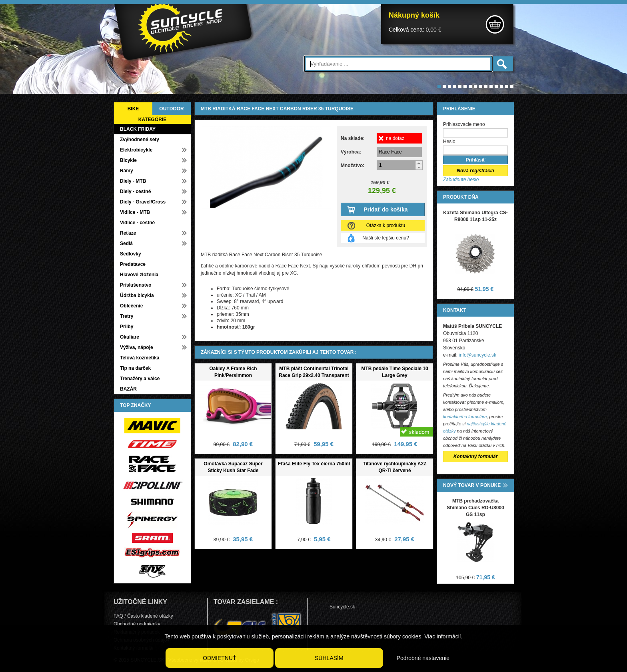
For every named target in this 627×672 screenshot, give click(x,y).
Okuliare (130, 337)
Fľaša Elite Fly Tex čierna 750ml (314, 464)
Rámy (127, 171)
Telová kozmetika (140, 358)
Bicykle (128, 160)
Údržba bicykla (137, 295)
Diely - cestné (135, 191)
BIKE (133, 109)
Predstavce (133, 264)
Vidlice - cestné (137, 223)
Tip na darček (135, 368)
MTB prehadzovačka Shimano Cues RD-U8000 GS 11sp (475, 508)
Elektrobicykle (136, 150)
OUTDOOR (171, 109)
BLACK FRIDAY (138, 129)
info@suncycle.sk (477, 355)
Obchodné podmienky (137, 624)
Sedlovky (131, 254)
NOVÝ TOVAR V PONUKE (472, 485)
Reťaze (128, 233)
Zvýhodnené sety (140, 140)
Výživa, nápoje (137, 347)
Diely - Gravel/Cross (143, 202)
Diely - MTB (133, 181)
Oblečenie (131, 306)
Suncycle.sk (342, 607)
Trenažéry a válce (140, 379)
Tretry (127, 316)
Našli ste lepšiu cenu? (386, 238)
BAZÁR (128, 389)
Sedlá (126, 243)
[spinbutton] (400, 165)
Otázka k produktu (386, 225)
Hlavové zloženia (139, 275)
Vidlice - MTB (135, 212)
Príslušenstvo (136, 285)
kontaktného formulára (465, 417)
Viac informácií (443, 636)
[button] (419, 163)
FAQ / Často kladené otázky (143, 616)
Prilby (127, 327)
